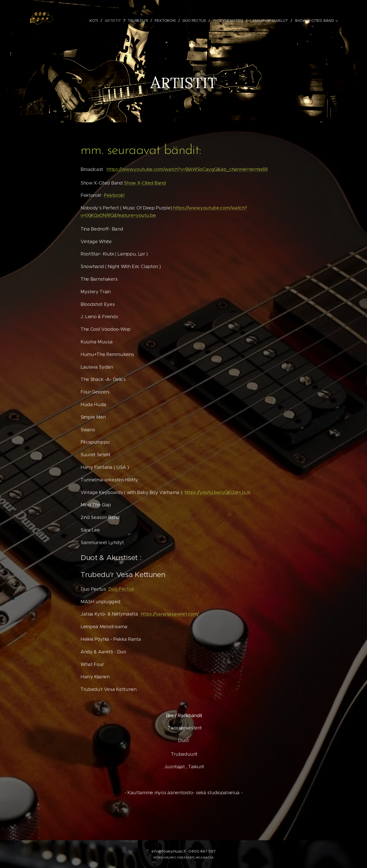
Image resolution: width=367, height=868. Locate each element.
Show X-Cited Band (145, 183)
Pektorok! (114, 195)
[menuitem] (96, 21)
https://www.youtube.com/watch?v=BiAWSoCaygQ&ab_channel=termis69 (187, 169)
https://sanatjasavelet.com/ (169, 614)
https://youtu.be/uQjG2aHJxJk (218, 492)
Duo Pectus (121, 589)
